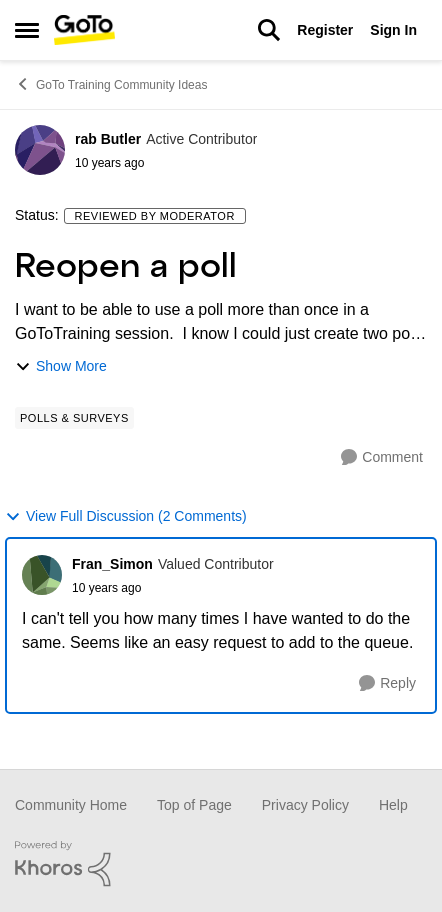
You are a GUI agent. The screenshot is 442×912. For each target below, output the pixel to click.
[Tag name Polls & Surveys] (74, 418)
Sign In (393, 30)
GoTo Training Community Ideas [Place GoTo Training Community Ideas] (111, 84)
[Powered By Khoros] (221, 864)
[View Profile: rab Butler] (40, 150)
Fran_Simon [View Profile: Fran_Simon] (112, 564)
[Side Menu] (27, 30)
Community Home (71, 805)
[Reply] (387, 683)
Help (393, 805)
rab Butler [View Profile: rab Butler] (108, 139)
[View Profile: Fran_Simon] (42, 575)
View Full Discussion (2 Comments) (126, 516)
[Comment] (382, 457)
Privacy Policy (305, 805)
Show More (61, 366)
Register (325, 30)
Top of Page (194, 805)
